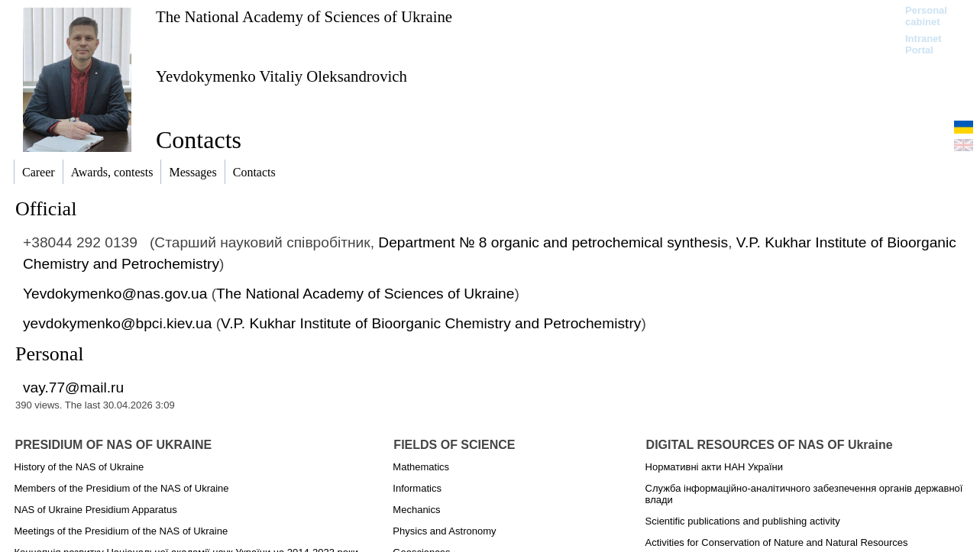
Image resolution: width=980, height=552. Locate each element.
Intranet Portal (923, 44)
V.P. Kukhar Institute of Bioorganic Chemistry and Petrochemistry (431, 323)
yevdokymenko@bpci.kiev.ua (117, 323)
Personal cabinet (926, 16)
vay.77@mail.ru (73, 387)
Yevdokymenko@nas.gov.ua (115, 294)
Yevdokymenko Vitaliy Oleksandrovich (281, 76)
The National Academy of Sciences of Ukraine (304, 16)
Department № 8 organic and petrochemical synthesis (553, 242)
